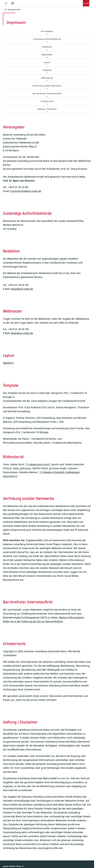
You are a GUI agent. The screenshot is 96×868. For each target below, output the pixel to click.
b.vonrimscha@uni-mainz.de (26, 191)
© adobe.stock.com (37, 464)
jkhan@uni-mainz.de (22, 289)
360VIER (7, 363)
